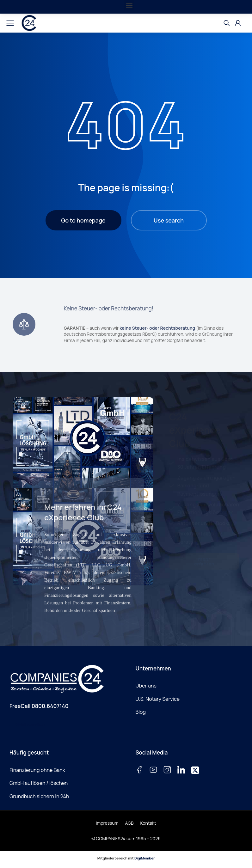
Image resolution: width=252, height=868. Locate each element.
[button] (129, 5)
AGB (129, 823)
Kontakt (148, 823)
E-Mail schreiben (30, 724)
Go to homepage (83, 220)
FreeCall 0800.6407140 (39, 706)
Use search (169, 220)
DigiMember (144, 858)
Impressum (107, 823)
